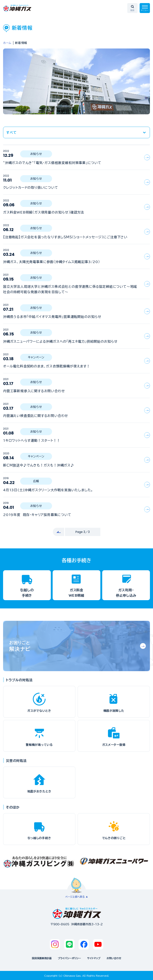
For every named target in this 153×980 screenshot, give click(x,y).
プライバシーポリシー (69, 958)
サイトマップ (94, 958)
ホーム (7, 43)
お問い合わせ (114, 958)
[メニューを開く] (145, 8)
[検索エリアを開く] (132, 8)
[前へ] (59, 532)
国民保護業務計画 (42, 958)
